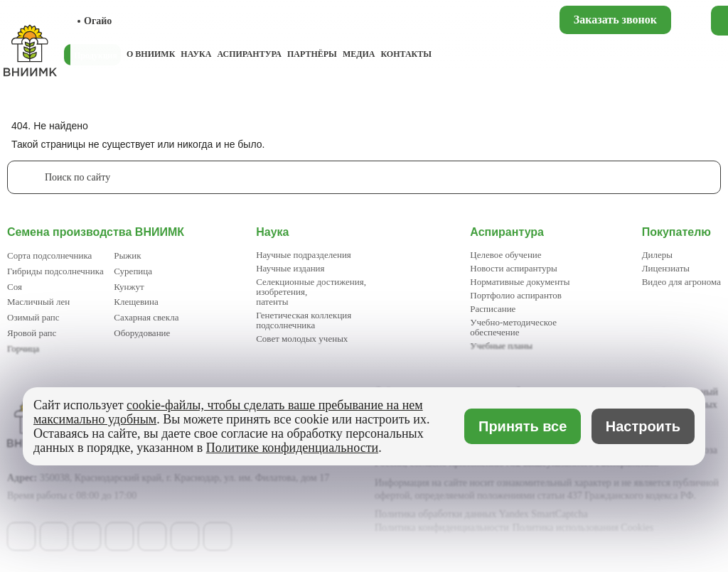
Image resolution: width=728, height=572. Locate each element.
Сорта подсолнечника (49, 255)
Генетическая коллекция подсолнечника (304, 320)
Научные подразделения (304, 255)
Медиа (359, 54)
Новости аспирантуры (513, 268)
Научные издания (290, 268)
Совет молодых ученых (302, 339)
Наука (196, 54)
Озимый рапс (33, 317)
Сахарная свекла (146, 317)
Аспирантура (249, 54)
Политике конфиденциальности (292, 448)
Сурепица (133, 271)
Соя (15, 287)
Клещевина (136, 302)
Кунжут (129, 287)
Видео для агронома (681, 282)
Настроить (643, 426)
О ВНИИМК (151, 54)
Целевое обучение (505, 255)
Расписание (493, 309)
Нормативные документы (520, 282)
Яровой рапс (32, 333)
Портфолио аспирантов (516, 295)
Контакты (406, 54)
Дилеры (657, 255)
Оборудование (142, 333)
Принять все (523, 426)
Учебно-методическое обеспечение (513, 327)
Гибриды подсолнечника (55, 271)
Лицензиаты (666, 268)
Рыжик (127, 255)
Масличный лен (38, 302)
